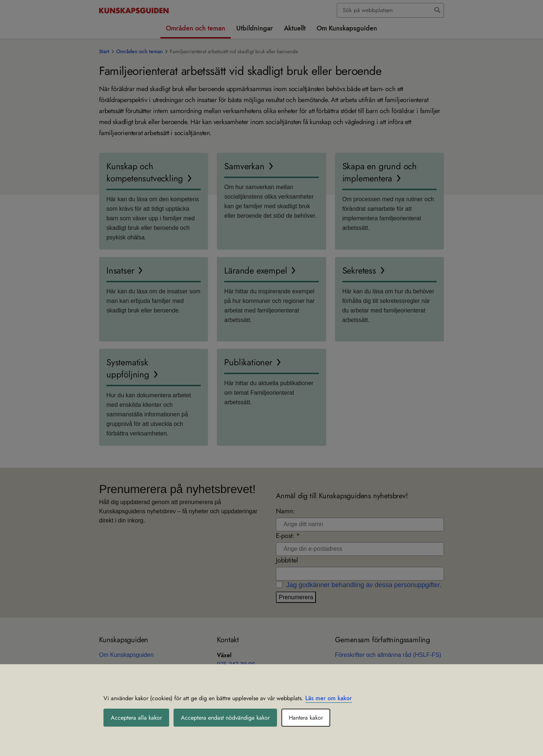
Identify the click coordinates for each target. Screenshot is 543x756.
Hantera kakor (306, 718)
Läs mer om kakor (329, 698)
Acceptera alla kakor (136, 718)
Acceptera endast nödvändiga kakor (225, 718)
